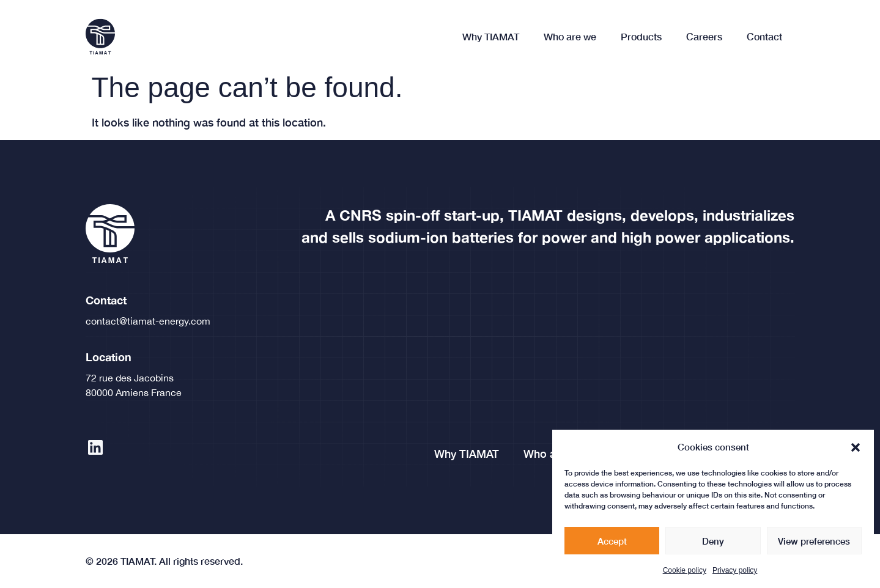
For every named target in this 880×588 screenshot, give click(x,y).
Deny (713, 546)
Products (641, 36)
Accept (612, 546)
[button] (856, 453)
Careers (704, 36)
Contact (764, 36)
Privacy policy (735, 576)
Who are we (570, 36)
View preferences (814, 546)
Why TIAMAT (491, 36)
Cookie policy (685, 576)
